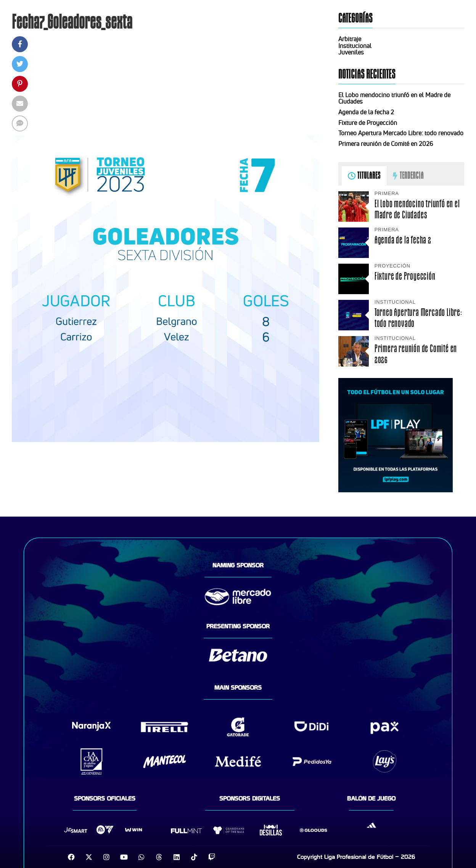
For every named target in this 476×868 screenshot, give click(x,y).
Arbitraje (350, 39)
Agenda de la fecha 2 (366, 112)
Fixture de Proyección (368, 123)
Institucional (355, 46)
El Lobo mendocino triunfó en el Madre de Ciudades (394, 98)
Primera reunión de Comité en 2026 (386, 144)
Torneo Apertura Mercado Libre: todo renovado (401, 133)
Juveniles (351, 52)
